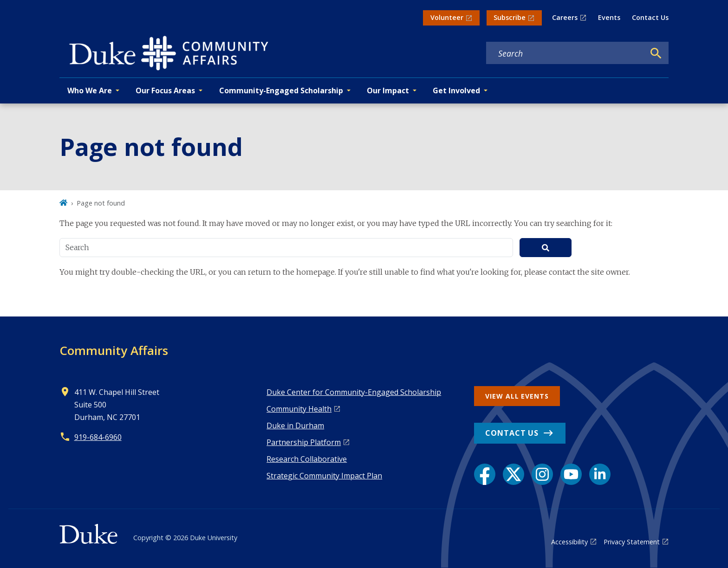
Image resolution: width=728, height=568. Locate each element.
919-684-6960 (98, 437)
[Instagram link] (542, 474)
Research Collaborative (307, 459)
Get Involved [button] (456, 90)
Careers (565, 17)
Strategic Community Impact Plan (324, 476)
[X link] (513, 474)
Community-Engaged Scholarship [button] (281, 90)
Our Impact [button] (388, 90)
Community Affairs (114, 350)
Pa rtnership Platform (304, 442)
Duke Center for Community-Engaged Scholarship (354, 392)
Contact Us (650, 17)
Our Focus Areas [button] (165, 90)
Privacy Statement (632, 542)
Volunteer (447, 17)
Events (609, 17)
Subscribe (510, 17)
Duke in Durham (295, 426)
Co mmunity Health (299, 409)
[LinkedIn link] (600, 474)
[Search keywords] (565, 53)
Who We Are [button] (90, 90)
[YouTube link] (571, 474)
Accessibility (569, 542)
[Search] (656, 53)
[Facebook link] (485, 474)
